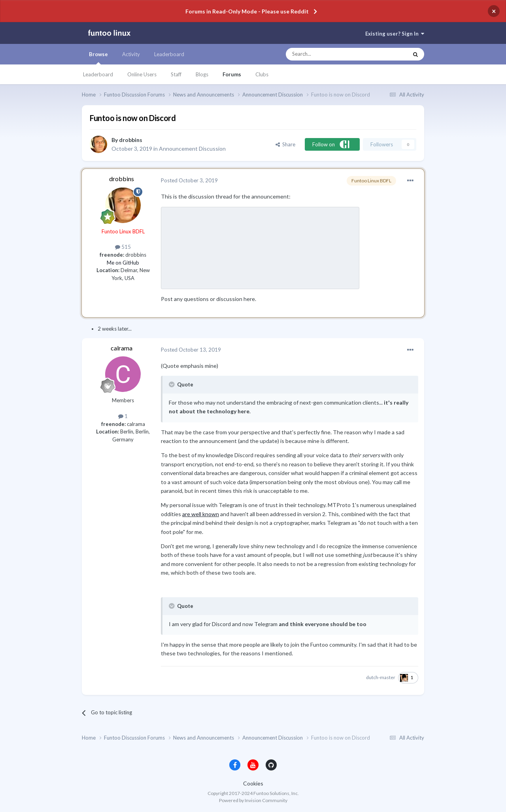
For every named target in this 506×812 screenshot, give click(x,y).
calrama (122, 348)
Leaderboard (98, 74)
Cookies (253, 783)
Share (285, 144)
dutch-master (381, 677)
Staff (176, 74)
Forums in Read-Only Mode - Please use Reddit (247, 11)
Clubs (262, 74)
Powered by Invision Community (253, 800)
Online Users (142, 74)
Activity (131, 54)
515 (123, 247)
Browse (98, 58)
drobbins (131, 140)
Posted (189, 180)
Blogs (202, 74)
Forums (232, 74)
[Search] (331, 54)
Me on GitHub (123, 263)
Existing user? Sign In (395, 34)
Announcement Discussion (192, 149)
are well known (201, 514)
